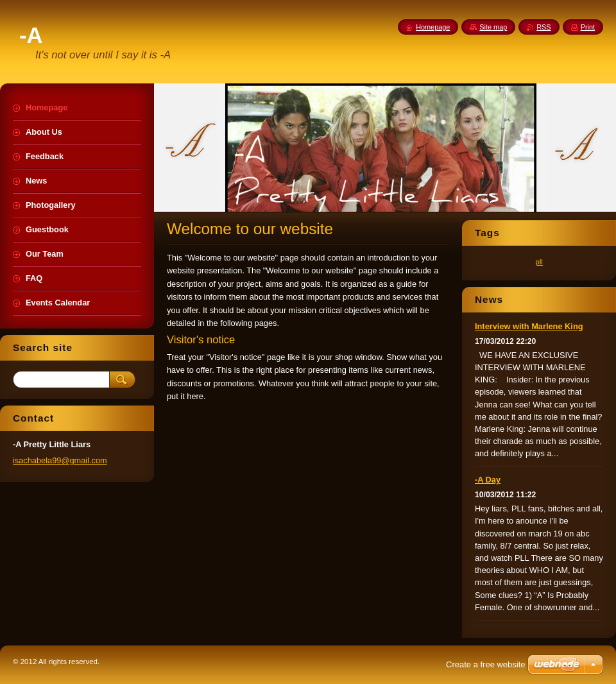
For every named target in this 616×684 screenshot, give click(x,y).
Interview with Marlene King (529, 326)
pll (539, 261)
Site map (493, 27)
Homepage (433, 27)
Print (588, 27)
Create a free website (486, 664)
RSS (543, 27)
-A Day (488, 480)
